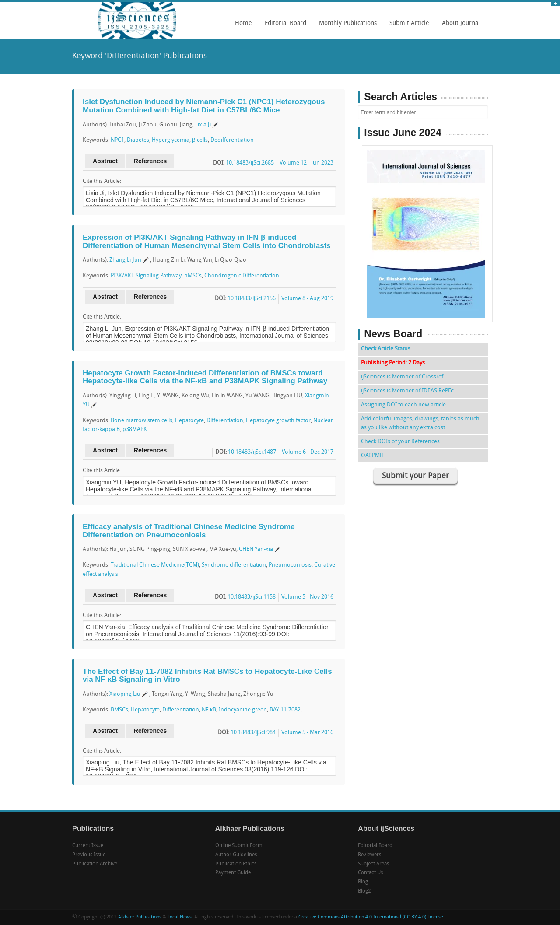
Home (243, 23)
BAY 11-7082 (285, 710)
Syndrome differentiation (234, 565)
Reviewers (369, 855)
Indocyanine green (243, 710)
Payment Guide (233, 873)
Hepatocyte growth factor (278, 421)
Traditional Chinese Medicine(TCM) (155, 565)
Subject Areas (373, 864)
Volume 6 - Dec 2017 (308, 452)
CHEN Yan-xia (256, 549)
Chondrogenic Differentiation (242, 276)
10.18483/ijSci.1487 (252, 452)
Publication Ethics (236, 864)
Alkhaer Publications (140, 917)
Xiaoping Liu (125, 694)
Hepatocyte (189, 421)
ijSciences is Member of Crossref (402, 377)
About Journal (459, 26)
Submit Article (407, 26)
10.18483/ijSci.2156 (252, 299)
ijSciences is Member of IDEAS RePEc (407, 391)
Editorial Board (283, 26)
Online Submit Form (239, 846)
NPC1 (117, 140)
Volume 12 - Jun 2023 (306, 163)
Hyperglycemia (171, 140)
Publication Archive (95, 864)
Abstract (105, 161)
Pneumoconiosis (290, 565)
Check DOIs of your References (400, 442)
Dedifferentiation (232, 140)
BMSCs (119, 710)
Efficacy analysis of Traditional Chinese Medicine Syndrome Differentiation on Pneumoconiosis (189, 531)
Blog (363, 882)
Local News (180, 917)
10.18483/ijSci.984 (253, 733)
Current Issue (88, 846)
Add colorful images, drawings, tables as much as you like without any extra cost (420, 423)
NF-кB (209, 710)
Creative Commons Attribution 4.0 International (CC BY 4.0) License (371, 917)
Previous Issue (89, 855)
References (150, 161)
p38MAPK (135, 429)
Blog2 (364, 891)
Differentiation (225, 421)
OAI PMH (372, 456)
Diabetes (138, 140)
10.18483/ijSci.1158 (252, 597)
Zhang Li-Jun (125, 260)
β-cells (200, 140)
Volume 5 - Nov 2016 (307, 597)
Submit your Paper (415, 476)
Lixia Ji (203, 125)
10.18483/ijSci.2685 (250, 163)
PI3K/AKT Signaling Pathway (146, 276)
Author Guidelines (236, 855)
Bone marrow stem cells (142, 421)
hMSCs (193, 276)
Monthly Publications (346, 26)
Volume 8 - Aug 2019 (307, 299)
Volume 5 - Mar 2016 (307, 733)
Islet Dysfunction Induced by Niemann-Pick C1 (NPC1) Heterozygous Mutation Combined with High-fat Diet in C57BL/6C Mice (204, 106)
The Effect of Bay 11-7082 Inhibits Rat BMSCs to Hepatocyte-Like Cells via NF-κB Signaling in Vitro (207, 676)
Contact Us (370, 873)
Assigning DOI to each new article (403, 405)
